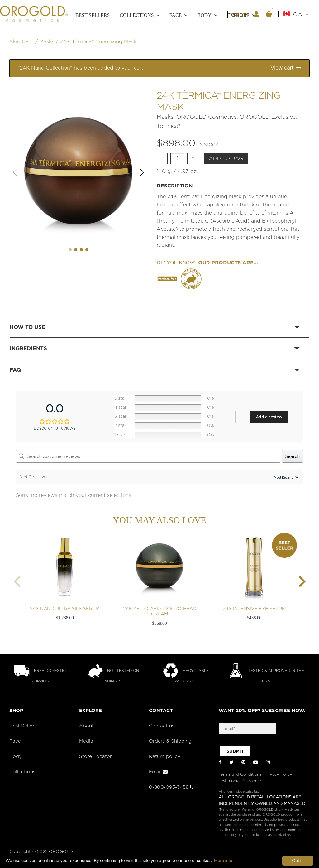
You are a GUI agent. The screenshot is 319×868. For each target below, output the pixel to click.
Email (158, 772)
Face (176, 15)
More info (223, 861)
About (86, 726)
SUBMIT (235, 751)
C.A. (301, 14)
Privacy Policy (278, 775)
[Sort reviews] (285, 477)
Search (293, 456)
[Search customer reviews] (148, 456)
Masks (47, 42)
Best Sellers (93, 15)
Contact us (162, 726)
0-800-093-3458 (171, 787)
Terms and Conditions (240, 775)
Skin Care (22, 42)
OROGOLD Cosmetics (207, 117)
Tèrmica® (169, 126)
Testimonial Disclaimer (240, 781)
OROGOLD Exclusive (268, 117)
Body (204, 15)
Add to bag (226, 159)
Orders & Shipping (170, 741)
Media (86, 741)
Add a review (269, 417)
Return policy (165, 757)
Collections (137, 15)
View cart (282, 68)
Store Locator (95, 757)
